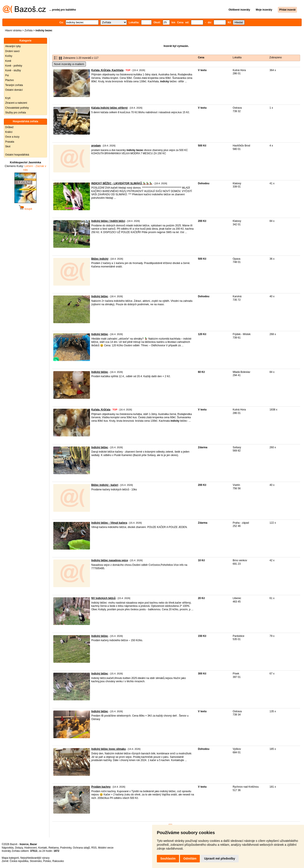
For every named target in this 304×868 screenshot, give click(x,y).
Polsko (47, 861)
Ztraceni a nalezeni (16, 103)
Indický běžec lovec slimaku (109, 749)
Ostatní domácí (14, 90)
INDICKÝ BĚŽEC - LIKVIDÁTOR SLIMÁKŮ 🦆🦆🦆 (122, 183)
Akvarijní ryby (13, 46)
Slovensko (36, 861)
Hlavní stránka (13, 30)
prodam (96, 146)
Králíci (9, 132)
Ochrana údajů (81, 848)
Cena (201, 57)
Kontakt (43, 848)
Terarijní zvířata (14, 85)
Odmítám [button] (190, 858)
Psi (7, 75)
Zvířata (28, 30)
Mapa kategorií (10, 858)
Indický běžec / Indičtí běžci (108, 221)
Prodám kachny (101, 787)
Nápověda (8, 848)
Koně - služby (13, 70)
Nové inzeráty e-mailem (69, 64)
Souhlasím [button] (168, 858)
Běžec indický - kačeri (105, 485)
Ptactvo (9, 80)
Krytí (8, 98)
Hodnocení (31, 848)
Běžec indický (100, 259)
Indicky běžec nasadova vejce (110, 560)
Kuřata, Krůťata (101, 410)
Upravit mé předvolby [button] (220, 858)
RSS (94, 848)
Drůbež (9, 127)
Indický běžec (100, 296)
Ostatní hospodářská (17, 155)
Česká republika (19, 861)
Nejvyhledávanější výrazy (35, 858)
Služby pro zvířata (16, 113)
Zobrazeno (276, 57)
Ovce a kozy (12, 137)
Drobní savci (12, 51)
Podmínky (66, 848)
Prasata (10, 142)
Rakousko (58, 861)
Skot (8, 146)
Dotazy (19, 848)
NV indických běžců (103, 598)
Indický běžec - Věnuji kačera (109, 523)
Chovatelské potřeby (17, 108)
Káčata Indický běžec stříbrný (109, 108)
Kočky (9, 56)
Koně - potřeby (14, 66)
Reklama (54, 848)
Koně (8, 61)
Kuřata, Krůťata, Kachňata (107, 70)
